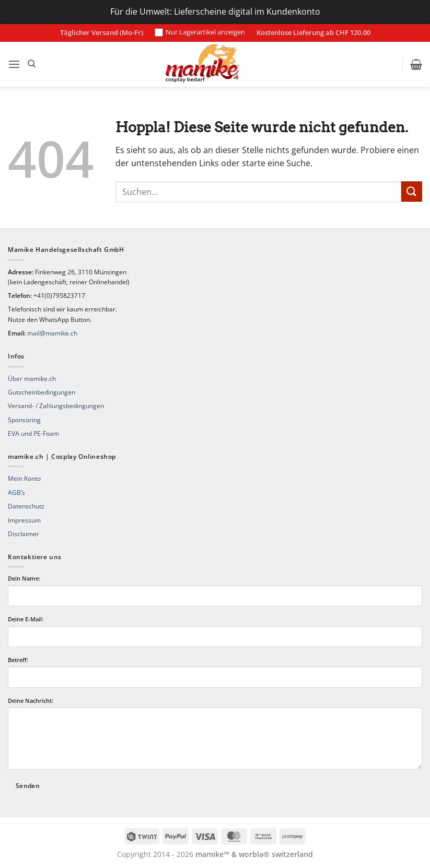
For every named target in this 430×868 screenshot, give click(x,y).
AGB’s (16, 493)
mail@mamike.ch (52, 333)
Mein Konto (24, 478)
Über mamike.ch (32, 379)
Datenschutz (26, 506)
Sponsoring (24, 420)
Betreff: (18, 660)
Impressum (24, 520)
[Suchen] (32, 64)
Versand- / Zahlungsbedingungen (56, 406)
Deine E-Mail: (26, 619)
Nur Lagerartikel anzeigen (200, 32)
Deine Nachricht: (31, 701)
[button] (14, 64)
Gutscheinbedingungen (42, 392)
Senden (28, 786)
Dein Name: (24, 578)
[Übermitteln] (412, 192)
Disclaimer (24, 534)
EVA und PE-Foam (33, 433)
